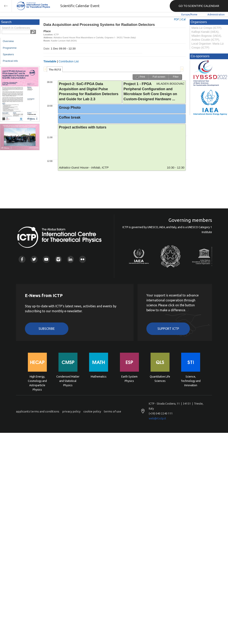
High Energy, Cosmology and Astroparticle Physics (37, 381)
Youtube (46, 259)
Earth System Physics (129, 379)
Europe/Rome (189, 14)
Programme (10, 48)
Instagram (58, 259)
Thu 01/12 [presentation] (55, 69)
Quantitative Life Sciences (160, 379)
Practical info (10, 61)
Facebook (22, 259)
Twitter (34, 259)
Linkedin (70, 259)
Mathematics (99, 377)
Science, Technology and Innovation (191, 381)
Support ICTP (168, 329)
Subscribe (47, 329)
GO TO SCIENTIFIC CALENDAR (199, 6)
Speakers (8, 54)
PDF (177, 19)
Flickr (82, 259)
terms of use (113, 411)
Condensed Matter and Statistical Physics (68, 381)
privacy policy (71, 411)
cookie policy (92, 411)
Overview (8, 41)
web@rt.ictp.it (157, 418)
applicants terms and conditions (38, 411)
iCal (183, 19)
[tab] (55, 69)
